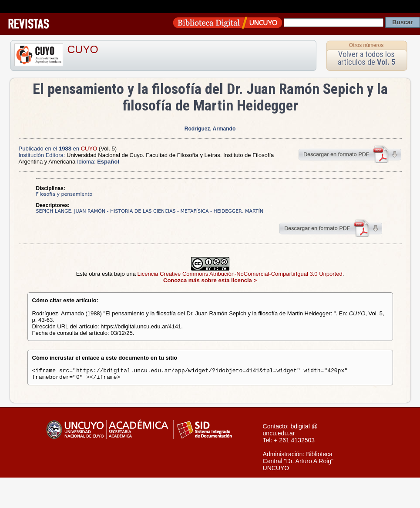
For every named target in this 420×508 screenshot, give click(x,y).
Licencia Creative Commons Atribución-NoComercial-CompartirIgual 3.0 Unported (240, 274)
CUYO (83, 49)
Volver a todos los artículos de (366, 58)
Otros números (366, 45)
